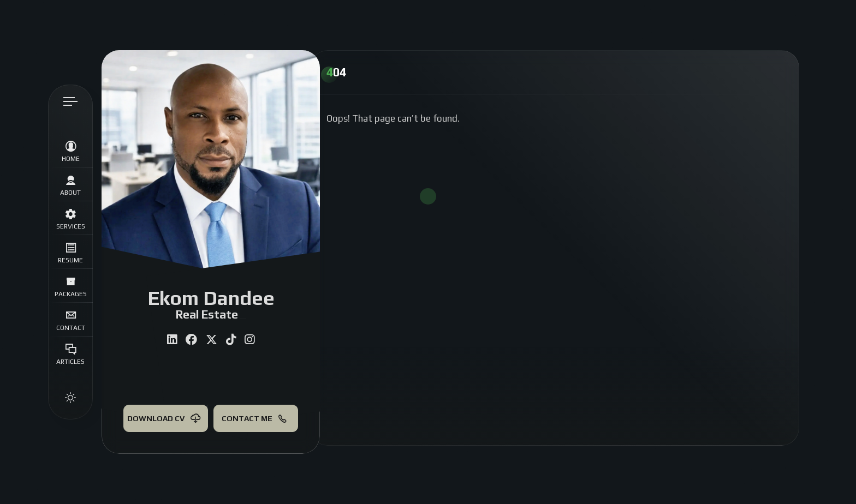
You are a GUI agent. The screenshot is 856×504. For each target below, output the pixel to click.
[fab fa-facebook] (191, 340)
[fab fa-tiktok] (231, 340)
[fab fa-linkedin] (172, 340)
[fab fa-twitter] (212, 340)
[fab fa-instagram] (249, 340)
